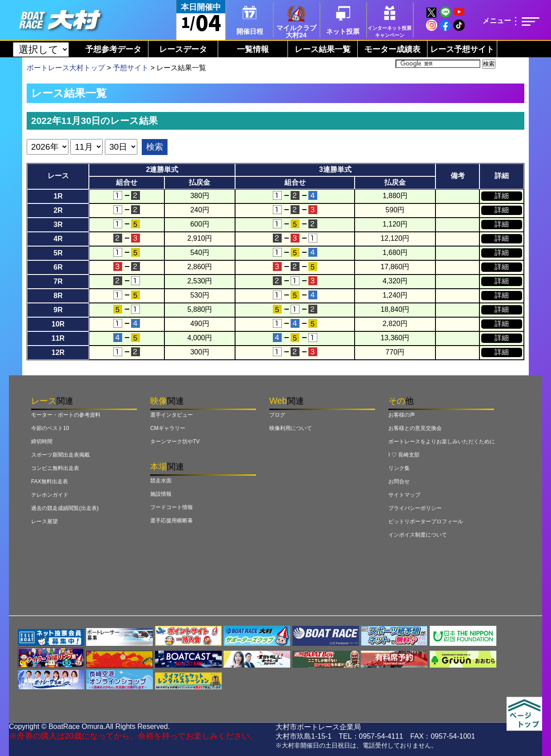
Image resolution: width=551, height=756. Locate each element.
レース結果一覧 (323, 49)
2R (58, 210)
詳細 (502, 196)
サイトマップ (404, 495)
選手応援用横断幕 (172, 521)
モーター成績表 (392, 49)
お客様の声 (402, 415)
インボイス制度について (418, 535)
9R (58, 310)
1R (58, 196)
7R (58, 281)
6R (58, 267)
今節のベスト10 (50, 428)
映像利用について (291, 428)
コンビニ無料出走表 (55, 468)
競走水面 (161, 481)
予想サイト (131, 68)
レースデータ (183, 49)
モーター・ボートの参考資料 (66, 415)
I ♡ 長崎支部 (404, 455)
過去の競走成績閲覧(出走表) (65, 508)
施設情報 (161, 494)
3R (58, 225)
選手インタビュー (172, 415)
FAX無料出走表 (50, 481)
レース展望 (44, 521)
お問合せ (399, 481)
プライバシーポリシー (415, 508)
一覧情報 (253, 49)
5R (58, 253)
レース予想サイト (462, 49)
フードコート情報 (172, 507)
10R (58, 324)
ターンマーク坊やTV (175, 442)
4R (58, 239)
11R (58, 338)
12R (58, 352)
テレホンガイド (50, 495)
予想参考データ (113, 49)
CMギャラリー (168, 428)
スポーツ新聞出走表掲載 (60, 455)
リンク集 (399, 468)
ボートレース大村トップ (66, 68)
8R (58, 296)
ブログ (277, 415)
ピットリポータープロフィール (426, 521)
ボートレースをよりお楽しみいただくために (442, 442)
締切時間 (42, 442)
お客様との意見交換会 (415, 428)
